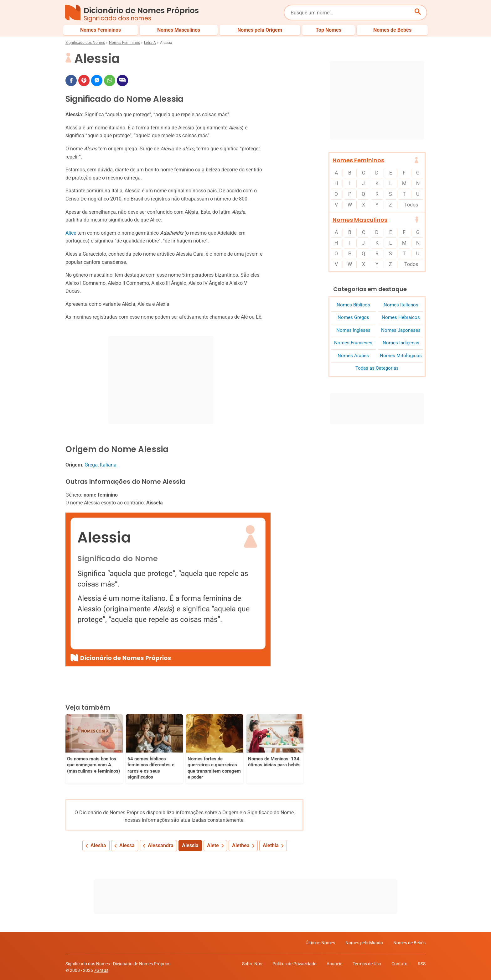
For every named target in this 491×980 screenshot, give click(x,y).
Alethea (241, 845)
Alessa (127, 845)
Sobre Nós (252, 964)
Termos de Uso (367, 964)
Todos (411, 205)
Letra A (150, 43)
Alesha (98, 845)
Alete (213, 845)
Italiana (108, 465)
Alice (71, 233)
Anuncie (334, 964)
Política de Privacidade (294, 964)
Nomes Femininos (124, 43)
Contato (399, 964)
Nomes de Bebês (409, 943)
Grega (91, 465)
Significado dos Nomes (85, 43)
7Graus (101, 970)
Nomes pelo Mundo (364, 943)
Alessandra (161, 845)
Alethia (271, 845)
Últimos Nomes (320, 943)
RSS (422, 964)
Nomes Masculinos (360, 220)
